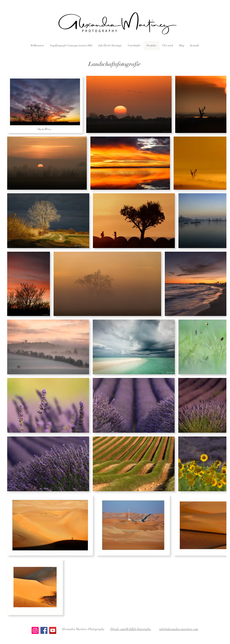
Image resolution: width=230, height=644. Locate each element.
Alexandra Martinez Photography (83, 629)
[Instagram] (35, 630)
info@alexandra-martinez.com (179, 629)
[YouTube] (53, 630)
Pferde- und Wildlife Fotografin (131, 629)
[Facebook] (44, 630)
